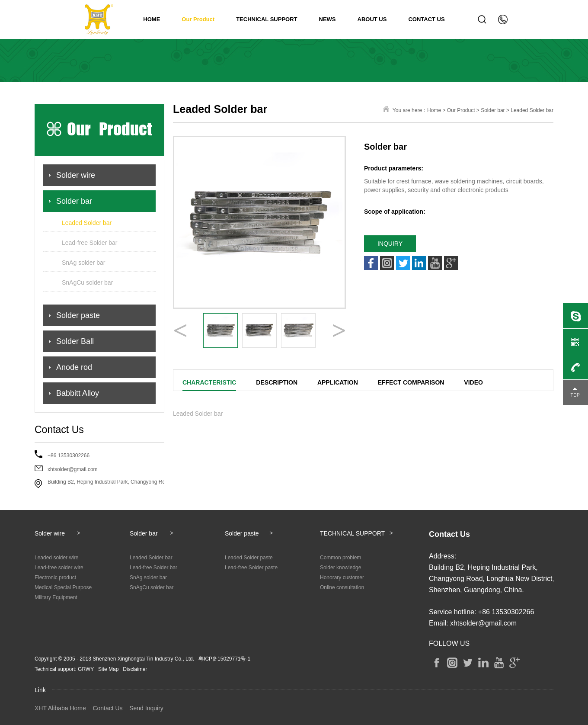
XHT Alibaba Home (60, 708)
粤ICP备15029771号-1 (224, 659)
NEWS (328, 19)
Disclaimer (135, 669)
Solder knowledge (340, 568)
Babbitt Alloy (78, 393)
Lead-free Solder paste (251, 568)
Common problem (340, 558)
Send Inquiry (146, 708)
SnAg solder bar (83, 263)
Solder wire (76, 175)
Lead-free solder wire (59, 568)
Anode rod (74, 367)
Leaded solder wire (56, 558)
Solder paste (78, 315)
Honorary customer (342, 577)
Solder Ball (75, 341)
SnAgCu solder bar (87, 282)
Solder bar (74, 201)
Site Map (108, 669)
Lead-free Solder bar (89, 243)
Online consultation (342, 587)
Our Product (198, 19)
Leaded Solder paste (249, 558)
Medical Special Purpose (63, 587)
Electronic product (55, 577)
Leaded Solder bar (87, 223)
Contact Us (107, 708)
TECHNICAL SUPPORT (267, 19)
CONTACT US (426, 19)
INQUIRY (390, 244)
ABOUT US (372, 19)
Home (434, 110)
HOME (152, 19)
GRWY (86, 669)
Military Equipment (56, 597)
